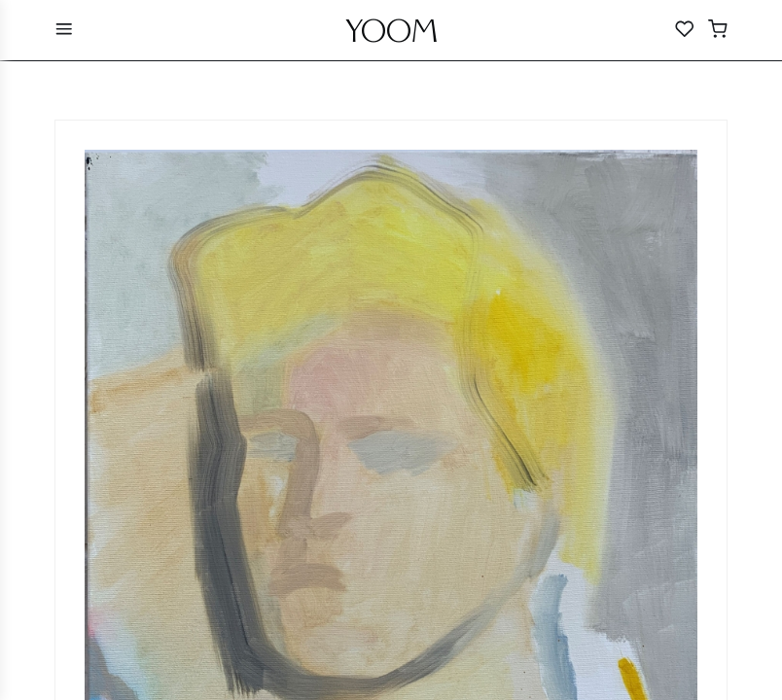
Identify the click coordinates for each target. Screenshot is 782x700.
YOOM (391, 36)
